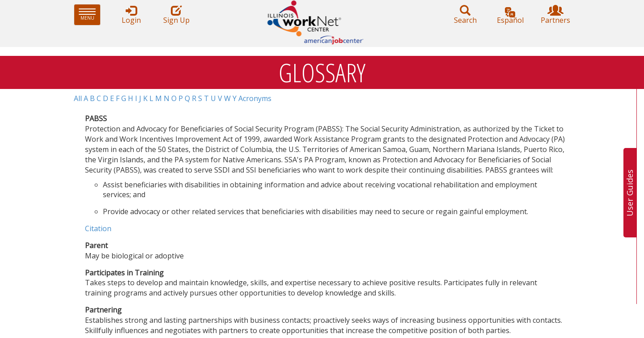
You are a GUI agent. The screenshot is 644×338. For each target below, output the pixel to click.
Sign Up (176, 15)
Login (131, 15)
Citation (98, 228)
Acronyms (255, 98)
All (78, 98)
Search (465, 15)
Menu (90, 15)
